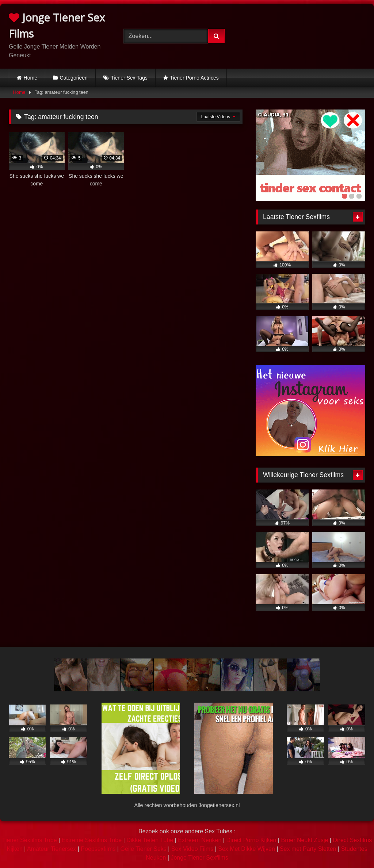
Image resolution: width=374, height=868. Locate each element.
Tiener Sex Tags (129, 78)
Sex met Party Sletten (308, 849)
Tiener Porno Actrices (194, 78)
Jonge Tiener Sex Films (57, 25)
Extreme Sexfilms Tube (92, 840)
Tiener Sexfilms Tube (30, 840)
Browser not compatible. (305, 35)
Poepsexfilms (98, 849)
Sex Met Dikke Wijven (247, 849)
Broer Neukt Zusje (304, 840)
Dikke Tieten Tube (150, 840)
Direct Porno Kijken (251, 840)
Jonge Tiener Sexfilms (199, 858)
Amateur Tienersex (51, 849)
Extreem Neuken (200, 840)
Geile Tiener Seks (144, 849)
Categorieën (74, 78)
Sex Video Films (192, 849)
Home (30, 78)
